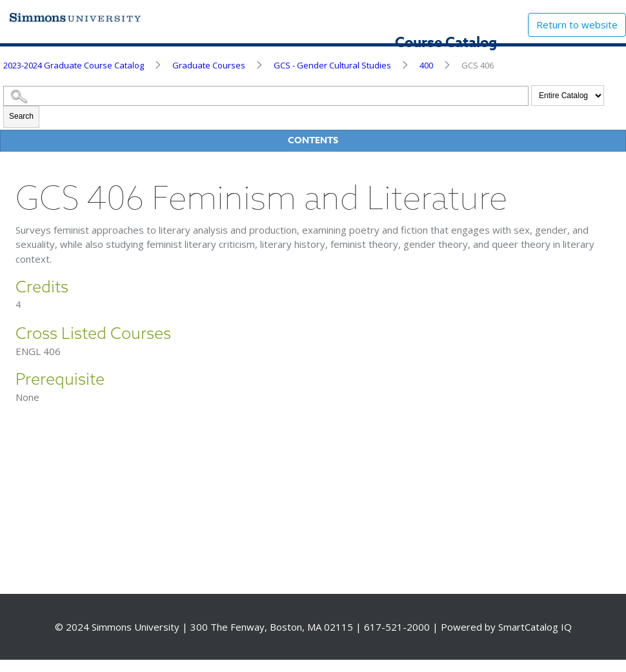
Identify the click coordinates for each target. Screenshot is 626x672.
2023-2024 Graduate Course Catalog (74, 65)
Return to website (577, 25)
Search (21, 116)
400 (426, 65)
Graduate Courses (209, 65)
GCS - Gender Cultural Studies (332, 65)
